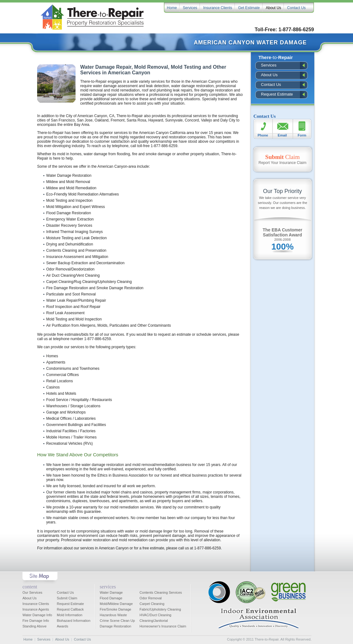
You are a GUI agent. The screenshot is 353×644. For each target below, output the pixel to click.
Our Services (32, 592)
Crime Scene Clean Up (118, 621)
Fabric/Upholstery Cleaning (160, 609)
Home (28, 639)
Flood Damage (111, 598)
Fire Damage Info (36, 621)
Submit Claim (67, 598)
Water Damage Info (37, 615)
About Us (269, 75)
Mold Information (70, 615)
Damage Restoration (116, 626)
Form (302, 135)
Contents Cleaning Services (161, 592)
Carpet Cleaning (152, 604)
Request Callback (70, 609)
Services (269, 65)
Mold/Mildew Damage (116, 604)
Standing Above (34, 626)
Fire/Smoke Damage (116, 609)
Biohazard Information (74, 621)
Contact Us (271, 84)
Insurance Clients (36, 604)
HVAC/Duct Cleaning (155, 615)
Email (282, 135)
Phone (263, 135)
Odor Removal (151, 598)
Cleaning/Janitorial (154, 621)
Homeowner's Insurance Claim (163, 626)
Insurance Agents (36, 609)
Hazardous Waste (113, 615)
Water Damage (111, 592)
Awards (62, 626)
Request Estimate (277, 94)
